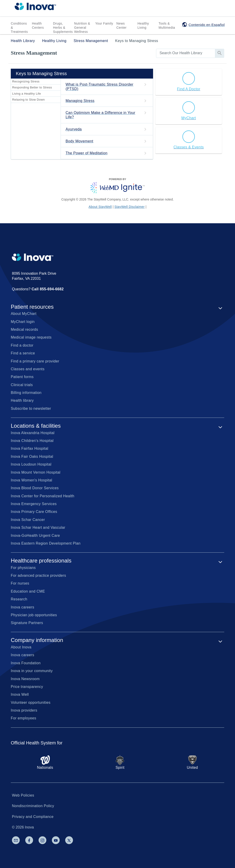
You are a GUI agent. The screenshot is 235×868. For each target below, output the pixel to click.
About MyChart (24, 314)
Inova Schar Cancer (28, 520)
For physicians (23, 568)
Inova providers (24, 710)
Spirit (120, 762)
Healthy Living (143, 25)
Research (19, 599)
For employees (24, 718)
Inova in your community (32, 671)
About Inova (21, 647)
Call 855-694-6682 (48, 289)
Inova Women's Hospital (32, 480)
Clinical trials (22, 385)
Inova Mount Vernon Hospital (36, 472)
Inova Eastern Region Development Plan (46, 543)
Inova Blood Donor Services (35, 488)
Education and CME (28, 591)
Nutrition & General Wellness (82, 28)
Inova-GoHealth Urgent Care (35, 536)
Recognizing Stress (26, 81)
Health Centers (38, 25)
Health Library (23, 41)
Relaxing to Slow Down (28, 100)
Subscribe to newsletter (31, 409)
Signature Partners (27, 623)
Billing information (26, 393)
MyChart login (23, 322)
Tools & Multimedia (167, 25)
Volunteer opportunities (31, 703)
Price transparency (27, 687)
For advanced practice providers (38, 575)
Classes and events (28, 369)
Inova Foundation (26, 663)
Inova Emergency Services (34, 504)
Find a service (23, 353)
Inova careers (22, 607)
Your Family (104, 23)
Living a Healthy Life (27, 94)
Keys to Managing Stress (137, 41)
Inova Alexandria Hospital (33, 433)
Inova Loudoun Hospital (31, 464)
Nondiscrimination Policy (33, 806)
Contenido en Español (207, 25)
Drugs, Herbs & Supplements (63, 28)
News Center (121, 25)
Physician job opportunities (34, 615)
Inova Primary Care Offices (34, 512)
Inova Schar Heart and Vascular (38, 527)
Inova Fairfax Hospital (30, 448)
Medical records (24, 329)
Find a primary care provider (35, 361)
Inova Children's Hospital (32, 441)
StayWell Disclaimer (130, 207)
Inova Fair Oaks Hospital (32, 457)
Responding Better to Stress (32, 87)
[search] (186, 53)
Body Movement (80, 141)
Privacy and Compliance (33, 817)
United (192, 762)
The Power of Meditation (87, 153)
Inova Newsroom (25, 679)
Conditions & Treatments (19, 28)
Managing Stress (80, 101)
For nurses (20, 583)
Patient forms (22, 377)
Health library (22, 400)
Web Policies (23, 795)
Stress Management (91, 41)
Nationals (45, 762)
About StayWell (100, 207)
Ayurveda (74, 129)
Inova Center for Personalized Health (43, 496)
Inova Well (20, 694)
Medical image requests (31, 337)
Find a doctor (22, 345)
